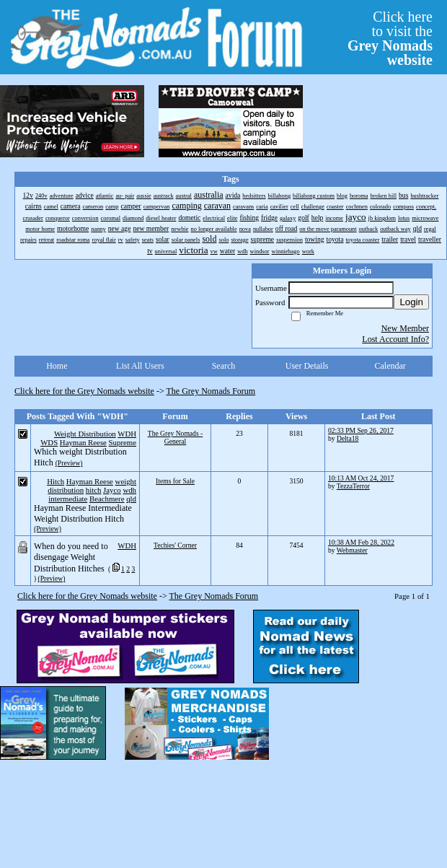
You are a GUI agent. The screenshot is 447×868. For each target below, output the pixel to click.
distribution (66, 490)
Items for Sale (175, 481)
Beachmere (107, 499)
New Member (405, 328)
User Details (307, 366)
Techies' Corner (175, 545)
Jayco (112, 490)
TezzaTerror (353, 486)
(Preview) (69, 463)
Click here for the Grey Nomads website (84, 391)
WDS (49, 442)
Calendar (390, 366)
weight (126, 481)
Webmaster (352, 550)
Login (411, 302)
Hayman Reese (83, 442)
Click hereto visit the (390, 38)
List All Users (140, 366)
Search (224, 366)
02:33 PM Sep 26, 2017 (361, 430)
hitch (94, 490)
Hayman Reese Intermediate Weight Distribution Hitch (83, 513)
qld (131, 499)
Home (57, 366)
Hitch (56, 481)
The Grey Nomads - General (175, 437)
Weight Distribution (85, 434)
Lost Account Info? (395, 339)
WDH (127, 434)
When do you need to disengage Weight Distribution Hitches (71, 557)
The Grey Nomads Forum (211, 391)
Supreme (123, 442)
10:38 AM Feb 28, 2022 (361, 542)
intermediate (68, 499)
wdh (129, 490)
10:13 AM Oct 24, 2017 (361, 478)
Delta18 (348, 438)
